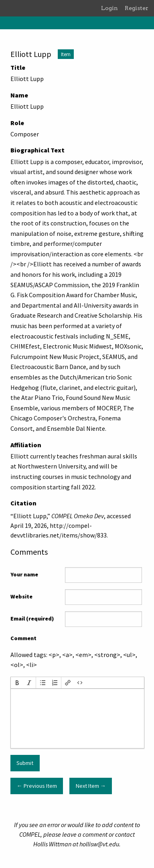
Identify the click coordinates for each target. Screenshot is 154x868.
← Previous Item (36, 786)
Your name (24, 574)
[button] (17, 683)
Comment (23, 638)
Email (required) (32, 619)
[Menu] (6, 23)
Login (109, 8)
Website (21, 596)
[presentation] (17, 683)
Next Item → (91, 786)
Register (137, 8)
